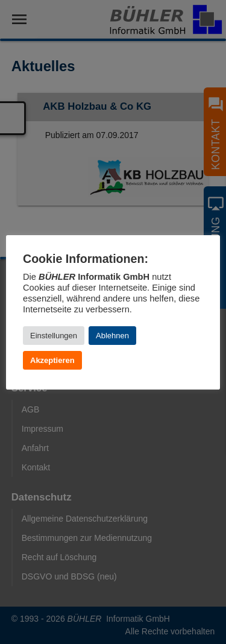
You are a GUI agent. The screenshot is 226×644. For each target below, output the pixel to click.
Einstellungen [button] (54, 336)
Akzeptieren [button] (52, 360)
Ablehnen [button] (112, 336)
